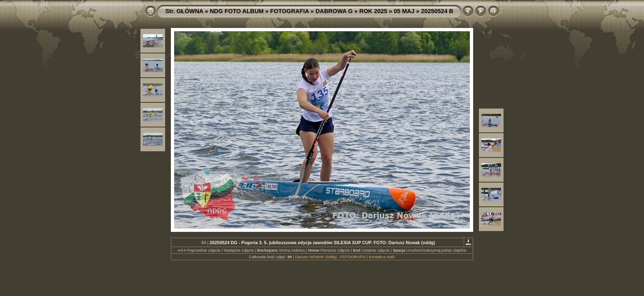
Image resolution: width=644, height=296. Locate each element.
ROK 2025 (373, 11)
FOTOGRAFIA (290, 11)
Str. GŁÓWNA (184, 11)
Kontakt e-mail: (382, 257)
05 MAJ (404, 11)
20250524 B (437, 11)
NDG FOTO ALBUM (237, 11)
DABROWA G (334, 11)
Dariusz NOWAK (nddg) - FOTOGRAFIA (330, 257)
